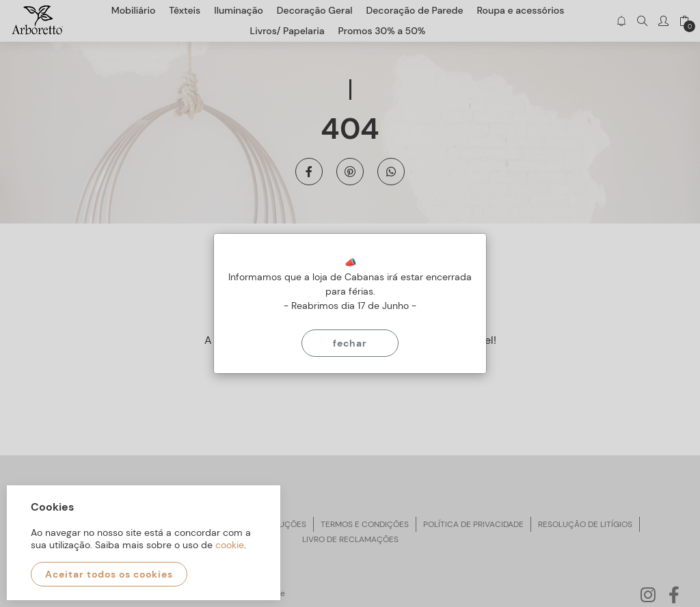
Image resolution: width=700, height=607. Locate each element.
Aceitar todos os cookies (109, 574)
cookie (230, 545)
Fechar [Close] (350, 343)
